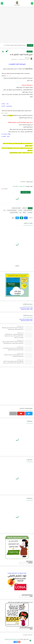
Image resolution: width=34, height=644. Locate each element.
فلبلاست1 (30, 213)
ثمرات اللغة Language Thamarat (12, 639)
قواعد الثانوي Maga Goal (27, 309)
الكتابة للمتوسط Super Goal (26, 319)
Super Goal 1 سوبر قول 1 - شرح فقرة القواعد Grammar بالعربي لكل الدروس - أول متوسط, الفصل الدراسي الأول (14, 336)
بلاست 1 (20, 210)
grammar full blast (14, 213)
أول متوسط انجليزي (28, 210)
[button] (26, 218)
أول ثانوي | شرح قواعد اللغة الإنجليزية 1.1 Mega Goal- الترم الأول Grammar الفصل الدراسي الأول (13, 362)
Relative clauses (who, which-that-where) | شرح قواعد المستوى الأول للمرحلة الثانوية (13, 349)
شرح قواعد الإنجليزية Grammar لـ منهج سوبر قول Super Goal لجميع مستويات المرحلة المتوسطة (13, 343)
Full (20, 213)
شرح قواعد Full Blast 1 (19, 187)
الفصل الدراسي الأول (16, 208)
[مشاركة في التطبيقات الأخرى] (13, 218)
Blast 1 (24, 213)
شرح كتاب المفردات (27, 635)
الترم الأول (30, 51)
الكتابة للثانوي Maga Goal (27, 321)
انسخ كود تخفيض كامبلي (27, 595)
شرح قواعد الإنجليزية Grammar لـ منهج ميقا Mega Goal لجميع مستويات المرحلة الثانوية (13, 329)
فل (4, 210)
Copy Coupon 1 (29, 561)
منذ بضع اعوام (20, 326)
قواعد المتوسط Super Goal (26, 308)
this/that (23, 182)
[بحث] (2, 3)
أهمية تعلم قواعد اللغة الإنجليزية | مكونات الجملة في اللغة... (14, 45)
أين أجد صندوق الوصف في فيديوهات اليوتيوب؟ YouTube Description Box (14, 356)
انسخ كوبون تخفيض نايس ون (26, 628)
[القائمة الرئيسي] (32, 3)
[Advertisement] (17, 25)
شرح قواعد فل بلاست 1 (12, 210)
